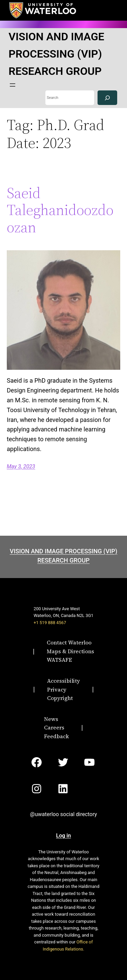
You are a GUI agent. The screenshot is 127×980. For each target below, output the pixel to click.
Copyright (60, 698)
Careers (54, 727)
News (51, 719)
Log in (64, 836)
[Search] (107, 98)
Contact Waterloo (69, 642)
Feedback (57, 736)
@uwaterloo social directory (64, 814)
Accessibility (63, 681)
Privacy (57, 689)
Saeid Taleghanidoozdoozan (60, 210)
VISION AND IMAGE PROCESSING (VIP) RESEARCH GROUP (56, 54)
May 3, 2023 (21, 466)
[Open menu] (13, 85)
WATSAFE (59, 660)
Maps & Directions (70, 651)
